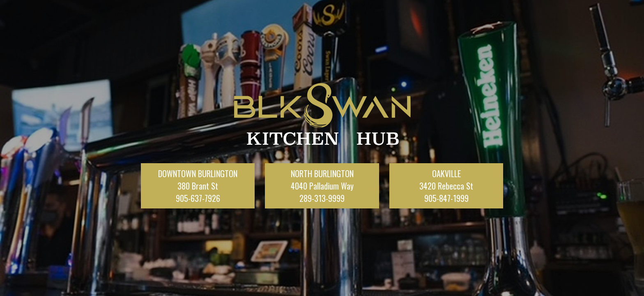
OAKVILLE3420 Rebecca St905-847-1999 (446, 186)
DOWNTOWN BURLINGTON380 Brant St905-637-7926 (198, 186)
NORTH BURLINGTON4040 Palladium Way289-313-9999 (322, 186)
